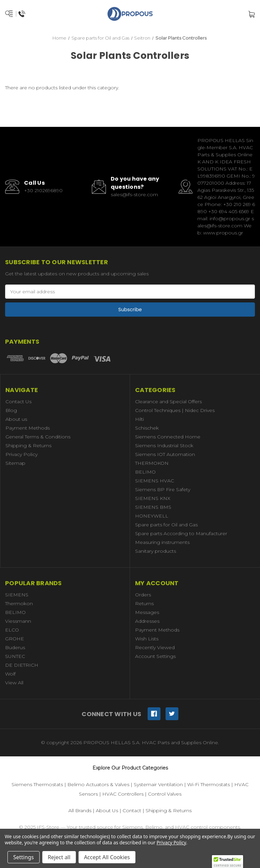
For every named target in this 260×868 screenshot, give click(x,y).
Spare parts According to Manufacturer (181, 533)
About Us (107, 810)
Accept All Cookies (107, 857)
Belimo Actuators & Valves (98, 784)
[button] (227, 862)
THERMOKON (152, 463)
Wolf (10, 674)
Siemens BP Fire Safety (163, 489)
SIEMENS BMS (153, 507)
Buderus (15, 647)
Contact (132, 810)
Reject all (59, 857)
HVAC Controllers (123, 794)
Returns (144, 603)
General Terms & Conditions (38, 437)
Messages (147, 612)
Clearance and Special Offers (168, 402)
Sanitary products (156, 551)
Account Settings (155, 656)
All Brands (80, 810)
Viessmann (18, 621)
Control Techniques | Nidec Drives (175, 410)
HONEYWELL (152, 516)
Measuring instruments (162, 542)
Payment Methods (28, 428)
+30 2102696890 (43, 190)
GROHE (15, 639)
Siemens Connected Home (168, 437)
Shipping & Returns (28, 446)
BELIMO (145, 472)
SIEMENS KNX (153, 498)
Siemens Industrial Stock (164, 446)
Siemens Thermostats (37, 784)
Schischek (147, 428)
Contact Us (18, 402)
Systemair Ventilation (158, 784)
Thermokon (19, 603)
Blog (11, 410)
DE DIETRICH (22, 665)
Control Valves (165, 794)
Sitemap (15, 463)
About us (16, 419)
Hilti (139, 419)
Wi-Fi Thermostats (209, 784)
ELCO (12, 630)
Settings (24, 857)
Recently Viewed (155, 647)
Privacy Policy (21, 454)
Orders (143, 595)
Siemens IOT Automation (165, 454)
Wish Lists (147, 639)
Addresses (147, 621)
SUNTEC (15, 656)
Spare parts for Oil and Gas (166, 525)
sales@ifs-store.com (134, 195)
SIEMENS (17, 595)
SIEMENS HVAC (155, 481)
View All (14, 683)
